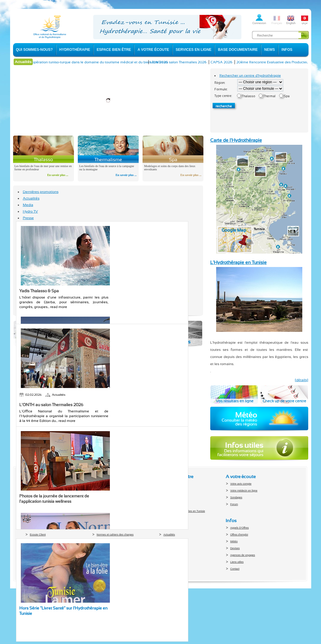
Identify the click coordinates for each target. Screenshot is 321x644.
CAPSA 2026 (231, 62)
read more (59, 307)
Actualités (31, 198)
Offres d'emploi (239, 535)
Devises (235, 548)
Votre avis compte (241, 484)
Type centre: (223, 96)
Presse (28, 218)
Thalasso (248, 96)
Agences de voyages (243, 555)
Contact (235, 569)
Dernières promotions (41, 192)
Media (28, 205)
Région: (220, 83)
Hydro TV (30, 211)
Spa (287, 96)
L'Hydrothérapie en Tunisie (238, 262)
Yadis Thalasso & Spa (39, 291)
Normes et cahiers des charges (115, 535)
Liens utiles (237, 562)
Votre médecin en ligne (244, 491)
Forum (234, 504)
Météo (234, 541)
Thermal (269, 96)
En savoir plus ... (58, 175)
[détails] (302, 380)
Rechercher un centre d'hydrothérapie (250, 76)
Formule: (221, 89)
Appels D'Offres (239, 528)
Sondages (236, 497)
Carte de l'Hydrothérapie (236, 140)
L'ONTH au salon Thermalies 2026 (188, 62)
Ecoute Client (38, 535)
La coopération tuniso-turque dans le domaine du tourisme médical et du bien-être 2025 (105, 62)
